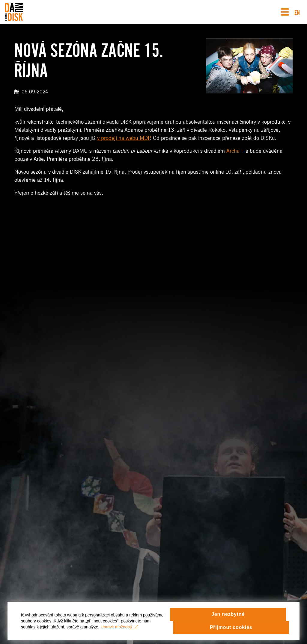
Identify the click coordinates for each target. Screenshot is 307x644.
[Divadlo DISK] (14, 12)
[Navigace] (285, 12)
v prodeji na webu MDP (124, 138)
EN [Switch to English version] (297, 12)
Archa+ (235, 151)
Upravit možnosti (119, 630)
